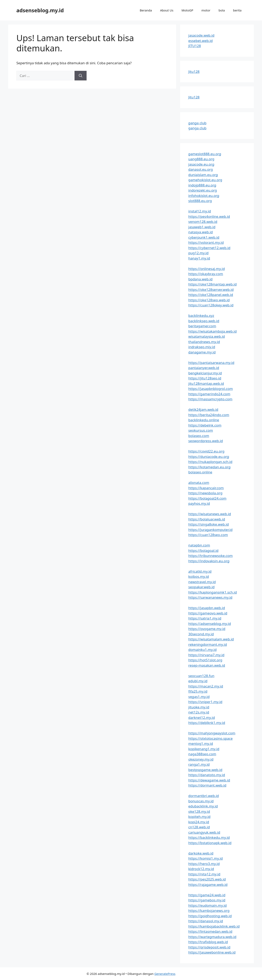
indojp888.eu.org (202, 185)
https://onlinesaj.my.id (207, 269)
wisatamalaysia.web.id (207, 336)
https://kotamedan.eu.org (209, 467)
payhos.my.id (199, 503)
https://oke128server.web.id (211, 290)
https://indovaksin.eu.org (209, 561)
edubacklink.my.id (203, 806)
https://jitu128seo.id (205, 378)
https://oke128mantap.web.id (212, 284)
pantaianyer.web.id (204, 368)
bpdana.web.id (200, 279)
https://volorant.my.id (206, 242)
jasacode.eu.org (201, 164)
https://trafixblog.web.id (208, 942)
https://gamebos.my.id (207, 900)
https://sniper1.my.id (205, 702)
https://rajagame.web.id (208, 885)
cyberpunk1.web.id (204, 237)
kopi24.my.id (199, 822)
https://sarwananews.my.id (210, 597)
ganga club (197, 123)
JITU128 (195, 46)
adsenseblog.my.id (40, 10)
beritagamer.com (202, 326)
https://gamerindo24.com (209, 394)
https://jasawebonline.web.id (212, 952)
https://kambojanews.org (209, 911)
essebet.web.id (200, 41)
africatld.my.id (200, 571)
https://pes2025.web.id (207, 879)
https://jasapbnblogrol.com (211, 389)
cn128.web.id (199, 827)
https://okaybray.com (206, 274)
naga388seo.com (202, 754)
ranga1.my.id (199, 764)
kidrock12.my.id (201, 869)
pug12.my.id (198, 253)
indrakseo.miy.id (202, 347)
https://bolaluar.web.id (207, 519)
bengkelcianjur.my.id (205, 373)
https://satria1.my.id (205, 618)
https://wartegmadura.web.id (212, 937)
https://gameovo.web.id (208, 613)
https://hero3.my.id (204, 864)
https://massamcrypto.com (210, 399)
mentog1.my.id (201, 743)
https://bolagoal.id (203, 550)
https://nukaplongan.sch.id (210, 462)
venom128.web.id (203, 222)
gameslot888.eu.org (205, 154)
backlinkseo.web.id (204, 321)
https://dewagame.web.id (209, 780)
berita (237, 10)
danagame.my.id (202, 352)
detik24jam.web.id (203, 409)
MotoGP (187, 10)
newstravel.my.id (202, 582)
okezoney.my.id (201, 759)
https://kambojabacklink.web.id (214, 926)
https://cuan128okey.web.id (211, 305)
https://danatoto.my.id (207, 775)
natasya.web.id (200, 232)
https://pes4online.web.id (209, 216)
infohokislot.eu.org (204, 196)
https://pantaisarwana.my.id (211, 363)
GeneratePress (165, 974)
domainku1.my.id (202, 650)
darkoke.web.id (201, 853)
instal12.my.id (200, 211)
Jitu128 (194, 72)
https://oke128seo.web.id (209, 300)
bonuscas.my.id (201, 801)
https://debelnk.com (205, 425)
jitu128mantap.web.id (206, 383)
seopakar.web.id (201, 587)
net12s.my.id (199, 712)
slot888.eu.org (200, 201)
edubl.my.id (198, 681)
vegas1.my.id (199, 697)
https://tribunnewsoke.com (211, 556)
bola (222, 10)
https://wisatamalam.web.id (211, 639)
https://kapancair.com (206, 488)
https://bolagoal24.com (207, 498)
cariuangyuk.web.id (204, 832)
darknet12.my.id (202, 717)
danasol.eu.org (201, 169)
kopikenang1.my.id (204, 749)
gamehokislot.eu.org (205, 180)
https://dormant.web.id (207, 785)
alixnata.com (199, 483)
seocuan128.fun (201, 676)
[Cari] (81, 76)
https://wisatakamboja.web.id (212, 331)
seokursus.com (201, 430)
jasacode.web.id (201, 35)
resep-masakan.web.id (207, 665)
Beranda (146, 10)
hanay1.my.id (199, 258)
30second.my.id (201, 634)
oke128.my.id (199, 811)
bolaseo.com (199, 436)
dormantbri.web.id (204, 796)
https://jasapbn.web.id (207, 608)
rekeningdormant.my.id (208, 644)
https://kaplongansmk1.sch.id (213, 592)
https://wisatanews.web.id (210, 514)
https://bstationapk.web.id (210, 843)
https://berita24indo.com (209, 415)
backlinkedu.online (204, 420)
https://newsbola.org (205, 493)
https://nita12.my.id (204, 874)
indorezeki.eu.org (203, 190)
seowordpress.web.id (206, 441)
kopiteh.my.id (199, 817)
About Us (167, 10)
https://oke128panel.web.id (211, 295)
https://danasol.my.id (206, 921)
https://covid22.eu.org (206, 451)
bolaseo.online (200, 472)
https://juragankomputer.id (210, 530)
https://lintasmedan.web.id (210, 931)
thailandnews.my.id (204, 342)
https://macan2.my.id (206, 686)
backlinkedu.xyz (201, 316)
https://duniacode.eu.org (209, 457)
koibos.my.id (199, 576)
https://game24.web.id (207, 895)
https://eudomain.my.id (208, 905)
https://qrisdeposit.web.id (209, 947)
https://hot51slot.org (205, 660)
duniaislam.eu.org (203, 175)
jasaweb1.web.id (202, 227)
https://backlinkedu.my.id (209, 837)
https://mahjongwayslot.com (212, 733)
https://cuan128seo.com (208, 535)
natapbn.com (199, 545)
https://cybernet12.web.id (209, 248)
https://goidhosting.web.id (210, 916)
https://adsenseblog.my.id (210, 624)
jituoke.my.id (199, 707)
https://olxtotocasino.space (211, 738)
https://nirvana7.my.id (206, 655)
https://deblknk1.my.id (207, 723)
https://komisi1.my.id (206, 858)
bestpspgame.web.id (205, 770)
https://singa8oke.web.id (209, 524)
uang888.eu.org (201, 159)
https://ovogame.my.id (207, 629)
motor (206, 10)
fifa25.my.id (198, 691)
